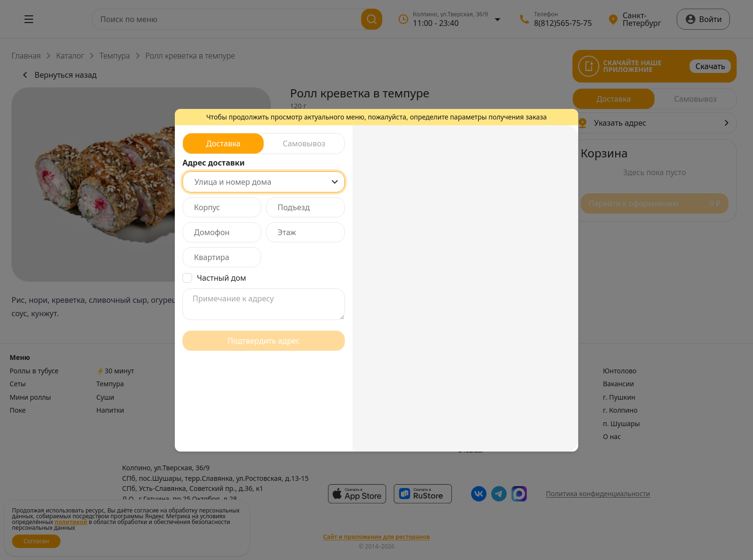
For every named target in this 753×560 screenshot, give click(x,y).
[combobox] (264, 182)
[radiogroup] (264, 143)
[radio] (223, 143)
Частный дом (222, 278)
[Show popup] (335, 182)
